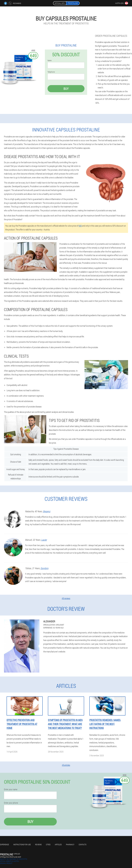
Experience (4, 844)
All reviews (66, 598)
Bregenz (47, 511)
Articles (58, 844)
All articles (66, 765)
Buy (66, 89)
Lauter (44, 540)
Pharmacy (70, 844)
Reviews (38, 844)
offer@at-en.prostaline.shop (10, 857)
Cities (48, 844)
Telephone (51, 72)
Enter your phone (11, 803)
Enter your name (11, 789)
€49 (80, 226)
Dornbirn (44, 568)
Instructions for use (22, 844)
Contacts (82, 844)
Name (49, 60)
